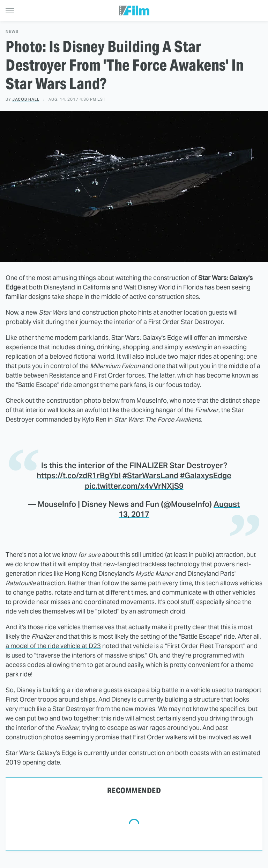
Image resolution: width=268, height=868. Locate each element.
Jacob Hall (26, 99)
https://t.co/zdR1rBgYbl (79, 475)
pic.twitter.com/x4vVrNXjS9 (134, 486)
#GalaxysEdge (206, 475)
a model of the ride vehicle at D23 (53, 646)
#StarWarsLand (150, 475)
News (12, 32)
